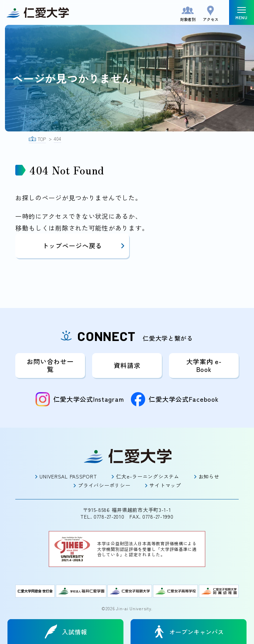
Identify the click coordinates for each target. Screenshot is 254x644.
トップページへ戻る (84, 245)
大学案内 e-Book (204, 365)
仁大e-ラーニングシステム (147, 476)
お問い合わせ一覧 (50, 365)
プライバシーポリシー (104, 485)
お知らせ (209, 476)
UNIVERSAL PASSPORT (68, 476)
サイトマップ (165, 485)
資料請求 (127, 365)
